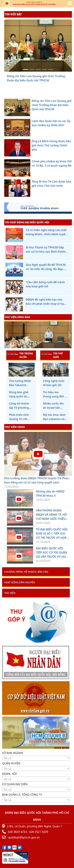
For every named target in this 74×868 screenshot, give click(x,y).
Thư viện (10, 593)
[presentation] (6, 335)
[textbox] (36, 758)
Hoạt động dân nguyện (20, 582)
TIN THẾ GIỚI (52, 355)
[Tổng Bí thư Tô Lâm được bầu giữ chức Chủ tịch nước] (51, 69)
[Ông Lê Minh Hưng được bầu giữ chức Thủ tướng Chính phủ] (38, 69)
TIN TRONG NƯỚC (20, 355)
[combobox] (36, 758)
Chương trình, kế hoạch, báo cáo (26, 572)
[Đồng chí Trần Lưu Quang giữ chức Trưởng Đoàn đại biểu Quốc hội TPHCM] (26, 69)
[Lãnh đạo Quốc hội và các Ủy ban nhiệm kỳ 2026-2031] (32, 69)
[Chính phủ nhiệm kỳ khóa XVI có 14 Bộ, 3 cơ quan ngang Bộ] (44, 69)
